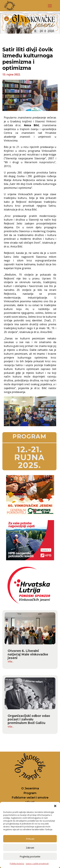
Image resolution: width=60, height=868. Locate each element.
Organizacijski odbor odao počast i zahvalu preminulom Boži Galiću (29, 719)
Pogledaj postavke (30, 856)
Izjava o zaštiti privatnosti (37, 864)
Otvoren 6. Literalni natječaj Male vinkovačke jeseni (28, 654)
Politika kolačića (17, 864)
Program (30, 793)
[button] (55, 806)
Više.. (11, 661)
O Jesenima (30, 788)
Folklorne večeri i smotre (30, 798)
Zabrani (30, 848)
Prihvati (30, 839)
